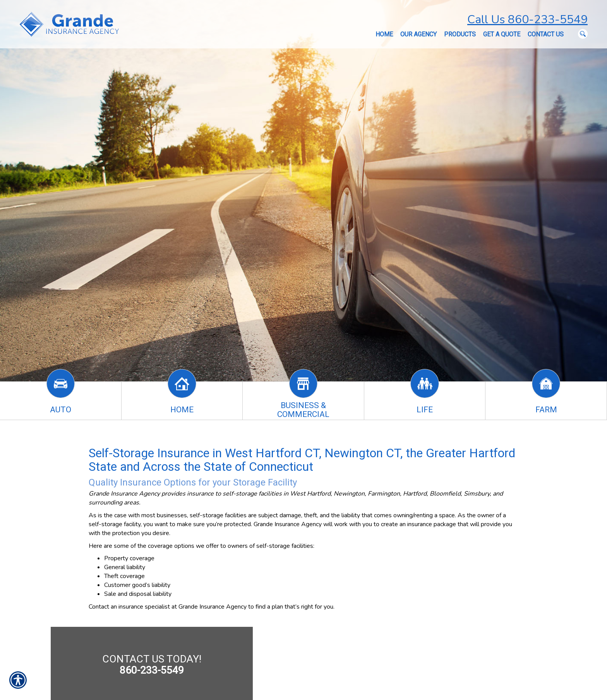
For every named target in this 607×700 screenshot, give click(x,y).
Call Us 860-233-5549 (527, 20)
